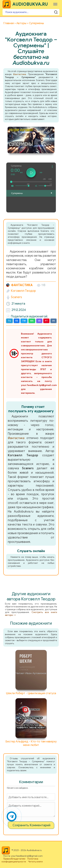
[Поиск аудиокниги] (31, 12)
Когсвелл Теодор (23, 291)
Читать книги (35, 862)
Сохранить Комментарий (31, 825)
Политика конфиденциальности (20, 860)
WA (32, 321)
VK (53, 321)
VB (39, 321)
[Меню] (55, 4)
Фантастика (20, 74)
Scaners (16, 297)
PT (46, 321)
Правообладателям (14, 859)
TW (24, 321)
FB (17, 321)
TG (9, 321)
